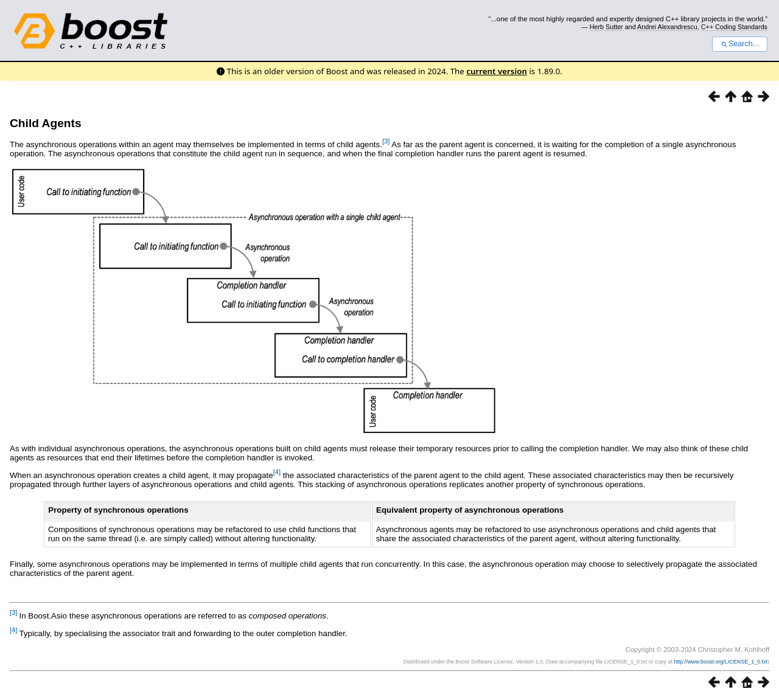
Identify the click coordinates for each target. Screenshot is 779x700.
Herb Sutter (606, 27)
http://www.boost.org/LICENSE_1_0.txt (721, 662)
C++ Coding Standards (734, 27)
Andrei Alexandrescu (667, 27)
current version (497, 71)
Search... (740, 44)
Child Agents (46, 123)
